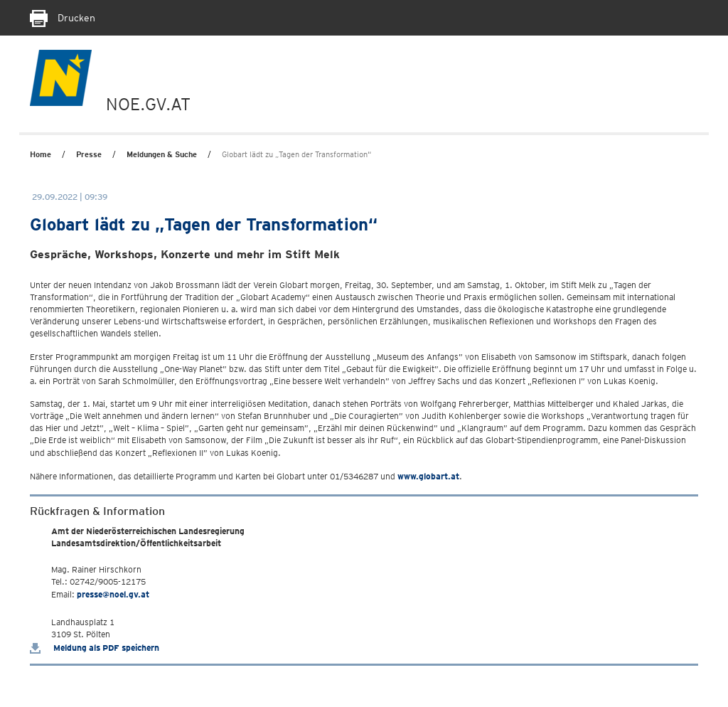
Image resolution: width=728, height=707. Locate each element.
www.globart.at (428, 476)
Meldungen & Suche (162, 154)
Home (41, 154)
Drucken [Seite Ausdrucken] (63, 18)
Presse (89, 154)
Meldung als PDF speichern (95, 648)
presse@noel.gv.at (113, 594)
